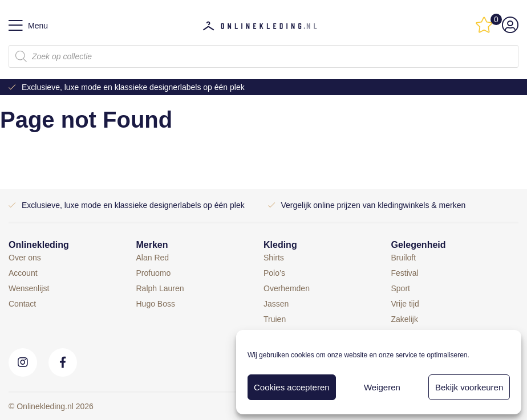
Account (23, 273)
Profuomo (154, 273)
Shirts (274, 258)
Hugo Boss (156, 304)
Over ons (25, 258)
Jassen (276, 304)
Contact (22, 304)
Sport (401, 288)
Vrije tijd (405, 304)
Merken (152, 245)
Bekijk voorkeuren (469, 387)
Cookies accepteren (292, 387)
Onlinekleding (39, 245)
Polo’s (274, 273)
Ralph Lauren (160, 288)
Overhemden (287, 288)
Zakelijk (405, 319)
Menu (28, 26)
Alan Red (153, 258)
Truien (275, 319)
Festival (405, 273)
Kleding (280, 245)
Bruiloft (404, 258)
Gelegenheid (419, 245)
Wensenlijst (29, 288)
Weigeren (382, 387)
